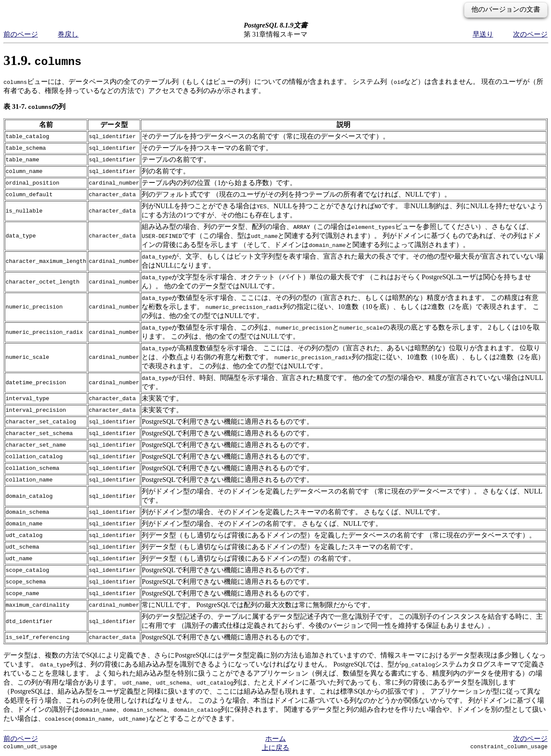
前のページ (21, 34)
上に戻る (275, 748)
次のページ (530, 34)
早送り (483, 34)
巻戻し (68, 34)
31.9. (42, 60)
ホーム (275, 739)
